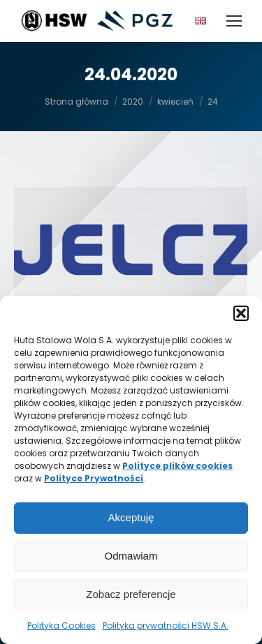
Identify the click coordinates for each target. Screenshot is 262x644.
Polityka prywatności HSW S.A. (166, 626)
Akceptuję (131, 517)
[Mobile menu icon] (234, 21)
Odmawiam (131, 556)
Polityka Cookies (61, 626)
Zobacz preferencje (131, 594)
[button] (241, 313)
